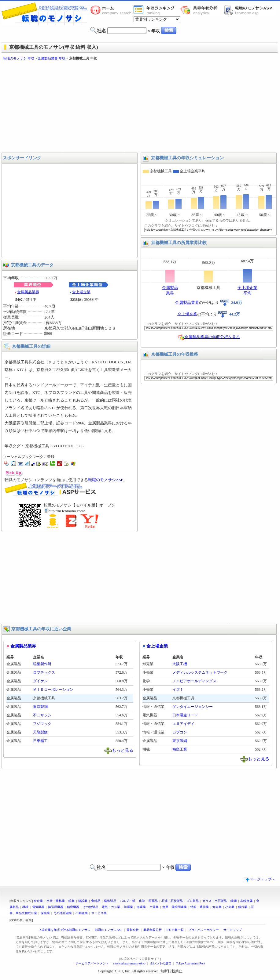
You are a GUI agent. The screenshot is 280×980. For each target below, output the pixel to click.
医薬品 (153, 901)
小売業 (230, 907)
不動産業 (82, 913)
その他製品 (90, 907)
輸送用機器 (56, 907)
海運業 (141, 907)
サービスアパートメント (92, 963)
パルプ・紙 (127, 901)
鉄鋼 (234, 901)
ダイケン (40, 681)
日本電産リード (185, 715)
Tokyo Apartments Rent (191, 963)
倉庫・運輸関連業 (175, 907)
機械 (25, 907)
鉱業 (72, 901)
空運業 (154, 907)
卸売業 (217, 907)
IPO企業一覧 (175, 930)
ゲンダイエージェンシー (193, 707)
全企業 (38, 901)
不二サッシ (42, 715)
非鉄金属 (246, 901)
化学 (142, 901)
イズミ (178, 690)
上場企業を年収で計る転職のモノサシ (64, 930)
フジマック (42, 724)
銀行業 (243, 907)
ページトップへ (259, 879)
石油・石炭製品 (172, 901)
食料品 (96, 901)
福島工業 (180, 749)
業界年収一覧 (155, 10)
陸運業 (128, 907)
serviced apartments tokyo (129, 963)
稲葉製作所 (42, 664)
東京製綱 (40, 707)
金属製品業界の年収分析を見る (212, 337)
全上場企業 (81, 292)
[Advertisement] (100, 107)
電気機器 (38, 907)
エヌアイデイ (183, 724)
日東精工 (40, 741)
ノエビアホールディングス (194, 681)
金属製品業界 (28, 292)
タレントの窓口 (161, 963)
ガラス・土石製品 (215, 901)
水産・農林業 (56, 901)
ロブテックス (44, 672)
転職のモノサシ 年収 (19, 58)
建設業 (83, 901)
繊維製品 (110, 901)
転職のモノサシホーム (112, 10)
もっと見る (123, 750)
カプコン (180, 732)
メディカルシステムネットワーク (200, 672)
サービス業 (99, 913)
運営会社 (133, 930)
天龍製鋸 (40, 732)
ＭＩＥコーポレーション (53, 690)
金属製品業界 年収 (52, 58)
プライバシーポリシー (204, 930)
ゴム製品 (193, 901)
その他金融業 (63, 913)
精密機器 (73, 907)
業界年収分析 (202, 10)
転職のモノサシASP (249, 10)
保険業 (45, 913)
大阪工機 (180, 664)
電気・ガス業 (111, 907)
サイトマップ (233, 930)
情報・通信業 (200, 907)
